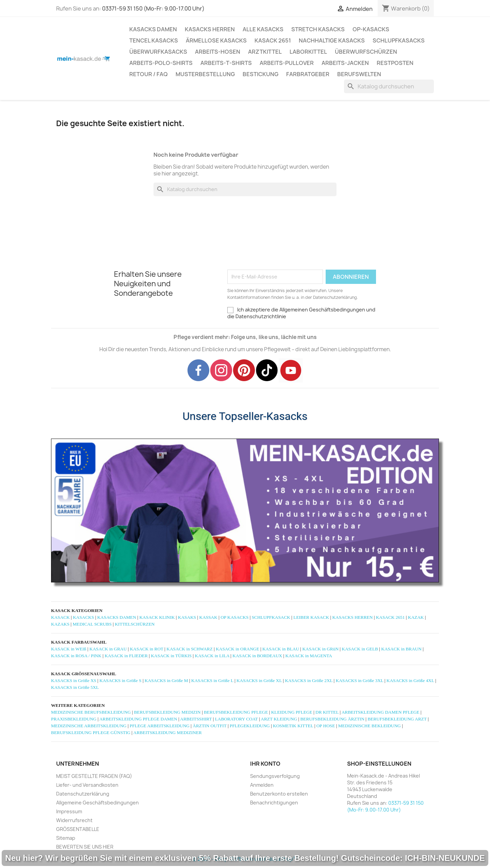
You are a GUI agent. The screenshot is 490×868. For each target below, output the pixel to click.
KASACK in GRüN (320, 649)
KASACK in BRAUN (401, 649)
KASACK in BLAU (281, 649)
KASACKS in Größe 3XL (360, 680)
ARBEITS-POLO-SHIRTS (161, 63)
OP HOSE (326, 726)
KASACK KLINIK (157, 617)
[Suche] (389, 86)
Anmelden (262, 785)
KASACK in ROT (147, 649)
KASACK (60, 617)
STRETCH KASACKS (318, 29)
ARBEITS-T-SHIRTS (226, 63)
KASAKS (187, 617)
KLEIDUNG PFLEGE (292, 712)
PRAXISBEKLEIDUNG (74, 719)
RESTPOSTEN (395, 63)
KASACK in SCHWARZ (190, 649)
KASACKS (83, 617)
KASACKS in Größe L (212, 680)
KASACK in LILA (212, 656)
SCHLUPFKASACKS (399, 40)
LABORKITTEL (308, 52)
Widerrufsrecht (74, 820)
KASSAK (208, 617)
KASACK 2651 (273, 40)
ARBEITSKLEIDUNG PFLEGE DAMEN (138, 719)
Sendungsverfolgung (275, 776)
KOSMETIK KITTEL (293, 726)
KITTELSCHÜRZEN (135, 624)
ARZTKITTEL (265, 52)
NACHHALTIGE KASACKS (332, 40)
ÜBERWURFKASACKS (158, 52)
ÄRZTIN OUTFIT (209, 726)
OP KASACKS (234, 617)
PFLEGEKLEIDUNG (250, 726)
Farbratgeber (308, 74)
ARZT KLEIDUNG (279, 719)
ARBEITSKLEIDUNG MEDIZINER (168, 733)
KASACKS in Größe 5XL (75, 687)
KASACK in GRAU (108, 649)
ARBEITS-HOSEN (218, 52)
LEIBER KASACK (311, 617)
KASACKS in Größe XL (259, 680)
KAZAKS (60, 624)
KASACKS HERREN (210, 29)
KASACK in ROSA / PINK (76, 656)
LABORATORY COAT (236, 719)
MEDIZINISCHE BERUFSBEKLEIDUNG (91, 712)
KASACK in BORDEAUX (257, 656)
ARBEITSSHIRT (196, 719)
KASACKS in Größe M (166, 680)
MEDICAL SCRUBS (92, 624)
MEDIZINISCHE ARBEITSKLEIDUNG (89, 726)
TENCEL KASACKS (154, 40)
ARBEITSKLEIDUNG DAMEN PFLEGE (381, 712)
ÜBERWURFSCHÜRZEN (366, 52)
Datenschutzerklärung (83, 794)
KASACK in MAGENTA (309, 656)
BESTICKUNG (260, 74)
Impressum (69, 811)
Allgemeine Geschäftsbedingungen (97, 803)
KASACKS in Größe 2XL (309, 680)
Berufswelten (359, 74)
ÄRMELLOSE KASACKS (216, 40)
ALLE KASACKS (263, 29)
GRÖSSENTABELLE (78, 829)
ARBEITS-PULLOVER (287, 63)
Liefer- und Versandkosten (87, 785)
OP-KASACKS (371, 29)
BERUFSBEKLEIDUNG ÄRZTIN (332, 719)
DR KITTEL (327, 712)
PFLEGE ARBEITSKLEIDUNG (160, 726)
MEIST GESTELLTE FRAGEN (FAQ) (94, 776)
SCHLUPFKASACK (271, 617)
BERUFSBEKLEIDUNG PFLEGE (236, 712)
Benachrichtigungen (274, 803)
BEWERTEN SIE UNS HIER (85, 847)
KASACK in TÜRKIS (171, 656)
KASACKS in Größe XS (74, 680)
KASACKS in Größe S (120, 680)
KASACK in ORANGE (237, 649)
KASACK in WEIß (69, 649)
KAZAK (416, 617)
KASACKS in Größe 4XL (410, 680)
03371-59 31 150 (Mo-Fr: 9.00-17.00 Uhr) (153, 8)
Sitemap (66, 838)
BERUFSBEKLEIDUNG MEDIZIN (167, 712)
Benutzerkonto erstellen (279, 794)
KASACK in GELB (360, 649)
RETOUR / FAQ (149, 74)
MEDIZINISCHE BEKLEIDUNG (370, 726)
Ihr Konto (265, 764)
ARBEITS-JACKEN (345, 63)
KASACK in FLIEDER (126, 656)
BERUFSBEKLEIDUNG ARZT (397, 719)
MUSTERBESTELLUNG (205, 74)
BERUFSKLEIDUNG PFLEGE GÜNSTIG (91, 733)
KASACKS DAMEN (153, 29)
